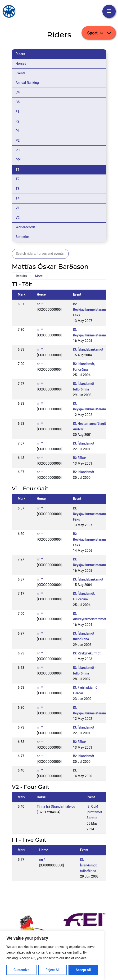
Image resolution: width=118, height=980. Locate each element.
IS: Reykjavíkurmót (87, 653)
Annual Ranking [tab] (27, 83)
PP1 (19, 160)
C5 (18, 102)
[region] (52, 955)
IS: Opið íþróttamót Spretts (94, 812)
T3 (18, 189)
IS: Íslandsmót (84, 443)
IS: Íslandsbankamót (88, 349)
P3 (18, 150)
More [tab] (39, 276)
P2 (18, 140)
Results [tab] (21, 276)
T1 (18, 170)
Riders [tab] (20, 54)
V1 (18, 208)
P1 (18, 131)
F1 (18, 112)
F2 (18, 121)
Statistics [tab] (23, 237)
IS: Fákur (79, 458)
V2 (18, 218)
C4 (18, 92)
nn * (40, 304)
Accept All (83, 970)
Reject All (52, 970)
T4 (18, 198)
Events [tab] (21, 73)
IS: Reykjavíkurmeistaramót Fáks (91, 310)
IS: (75, 770)
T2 (18, 179)
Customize (21, 970)
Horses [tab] (21, 64)
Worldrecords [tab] (26, 227)
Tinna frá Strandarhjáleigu (56, 806)
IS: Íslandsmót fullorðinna (88, 865)
